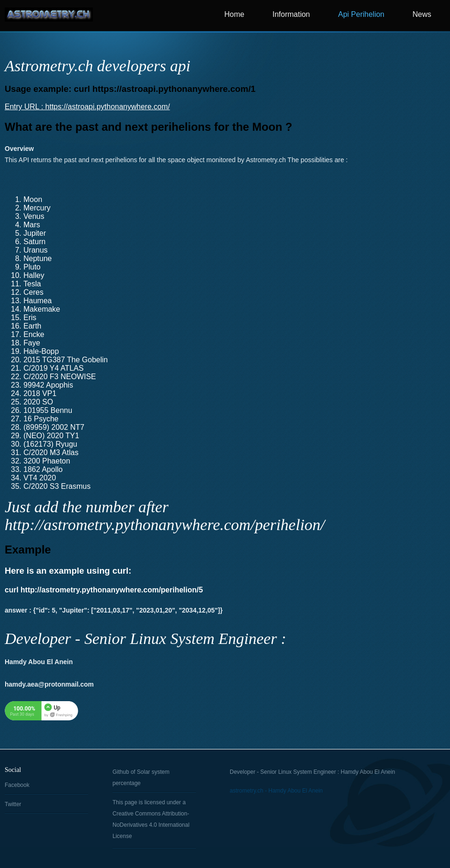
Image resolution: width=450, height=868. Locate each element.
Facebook (17, 785)
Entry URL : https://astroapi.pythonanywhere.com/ (87, 107)
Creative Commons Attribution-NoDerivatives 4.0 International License (151, 825)
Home (235, 14)
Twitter (13, 804)
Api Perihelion (361, 14)
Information (291, 14)
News (422, 14)
